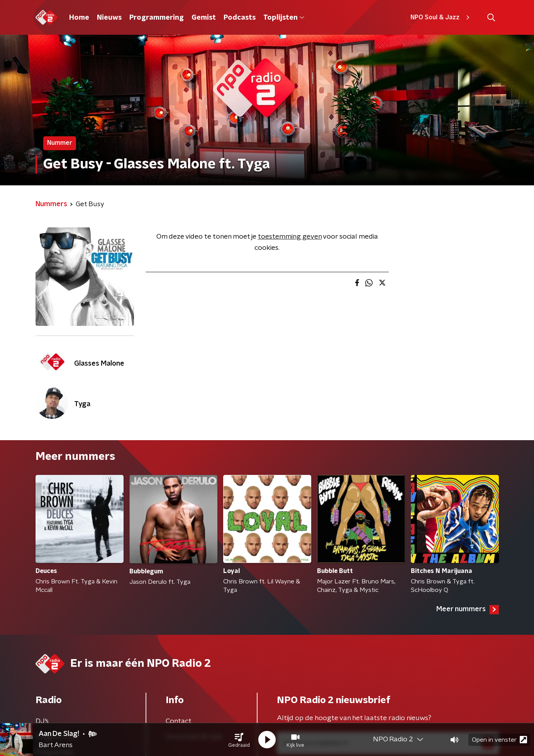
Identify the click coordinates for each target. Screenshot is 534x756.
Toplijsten (284, 18)
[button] (239, 740)
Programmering (157, 18)
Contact (179, 721)
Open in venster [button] (499, 740)
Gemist (204, 18)
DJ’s (42, 721)
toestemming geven (290, 237)
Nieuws (109, 18)
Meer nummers (468, 610)
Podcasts (240, 18)
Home (79, 18)
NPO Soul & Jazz (441, 17)
